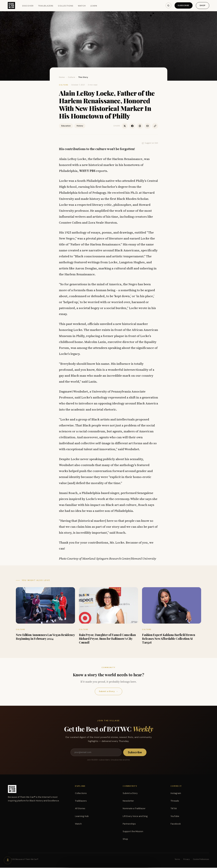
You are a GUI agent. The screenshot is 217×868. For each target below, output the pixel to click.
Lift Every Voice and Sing (135, 817)
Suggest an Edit (150, 143)
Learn (94, 6)
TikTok (174, 809)
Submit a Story (108, 691)
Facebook (176, 824)
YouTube (175, 817)
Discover (28, 6)
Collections (66, 6)
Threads (175, 801)
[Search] (167, 5)
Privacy (187, 860)
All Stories (80, 809)
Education (66, 126)
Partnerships (129, 824)
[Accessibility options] (8, 860)
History (80, 126)
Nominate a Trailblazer (134, 809)
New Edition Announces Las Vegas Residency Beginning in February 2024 (45, 637)
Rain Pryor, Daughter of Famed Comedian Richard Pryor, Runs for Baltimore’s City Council (107, 639)
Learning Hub (82, 817)
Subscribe (183, 5)
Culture (72, 77)
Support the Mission (133, 832)
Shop (202, 5)
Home (62, 77)
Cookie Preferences (201, 860)
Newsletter (128, 801)
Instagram (176, 794)
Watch (82, 6)
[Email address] (96, 752)
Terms (177, 860)
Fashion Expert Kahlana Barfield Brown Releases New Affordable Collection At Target (169, 639)
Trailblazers (46, 6)
